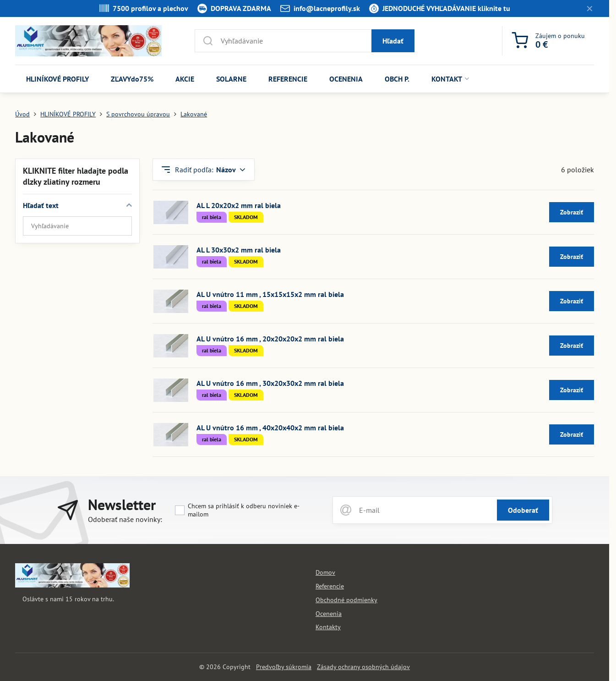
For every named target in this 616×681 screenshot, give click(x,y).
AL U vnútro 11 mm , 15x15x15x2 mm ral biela (270, 294)
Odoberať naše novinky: (125, 519)
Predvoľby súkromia (284, 667)
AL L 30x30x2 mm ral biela (239, 250)
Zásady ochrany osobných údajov (363, 667)
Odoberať (523, 510)
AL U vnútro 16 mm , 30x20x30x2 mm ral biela (270, 383)
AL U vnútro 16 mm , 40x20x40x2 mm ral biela (270, 428)
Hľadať (393, 41)
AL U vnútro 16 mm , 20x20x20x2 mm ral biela (270, 339)
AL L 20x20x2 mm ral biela (239, 205)
